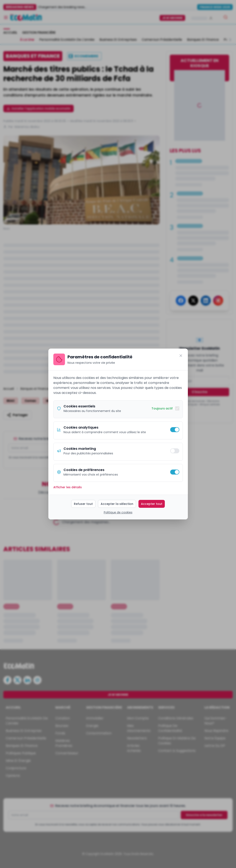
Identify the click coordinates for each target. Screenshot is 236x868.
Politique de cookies (118, 512)
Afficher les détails (68, 487)
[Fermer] (181, 356)
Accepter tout (152, 504)
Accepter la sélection (117, 504)
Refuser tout (83, 504)
